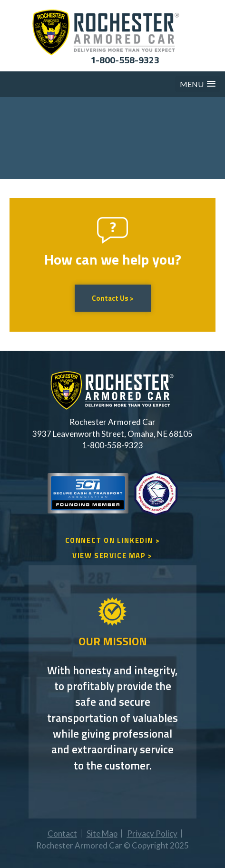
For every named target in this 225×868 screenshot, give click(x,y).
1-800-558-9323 (125, 60)
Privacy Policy (152, 833)
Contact (62, 833)
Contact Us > (113, 298)
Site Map (102, 833)
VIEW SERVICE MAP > (112, 556)
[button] (198, 84)
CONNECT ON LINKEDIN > (113, 540)
